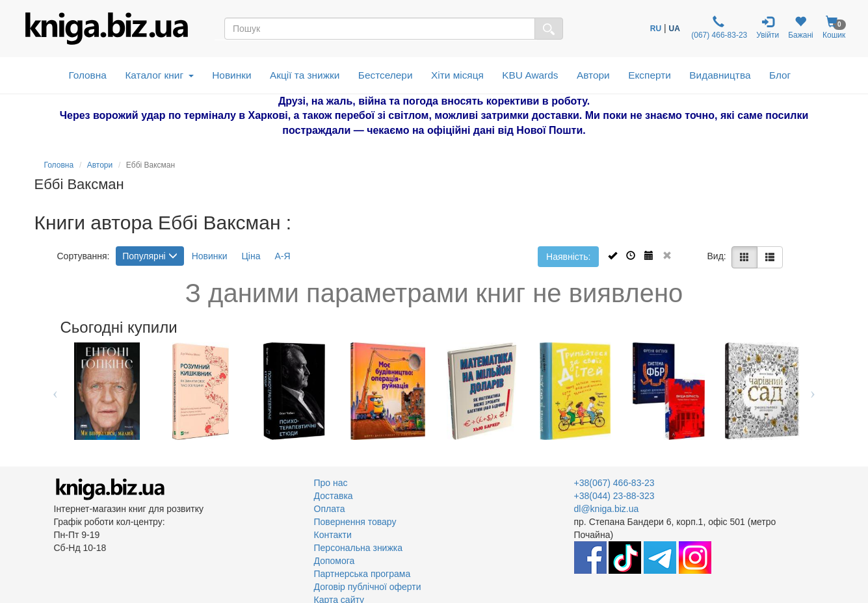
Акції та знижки (305, 75)
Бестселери (386, 75)
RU (656, 29)
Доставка (334, 496)
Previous (56, 391)
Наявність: (568, 257)
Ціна (251, 256)
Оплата (330, 509)
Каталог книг (159, 75)
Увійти (768, 28)
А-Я (282, 256)
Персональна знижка (359, 548)
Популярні (150, 256)
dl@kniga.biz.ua (607, 509)
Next (813, 391)
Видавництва (720, 75)
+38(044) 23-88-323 (614, 496)
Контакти (333, 535)
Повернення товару (355, 522)
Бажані (801, 28)
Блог (780, 75)
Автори (593, 75)
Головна (87, 75)
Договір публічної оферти (368, 587)
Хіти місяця (457, 75)
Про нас (331, 483)
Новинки (231, 75)
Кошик (834, 28)
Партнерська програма (362, 574)
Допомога (335, 561)
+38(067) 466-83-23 (614, 483)
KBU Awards (530, 75)
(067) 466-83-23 (718, 28)
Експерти (650, 75)
